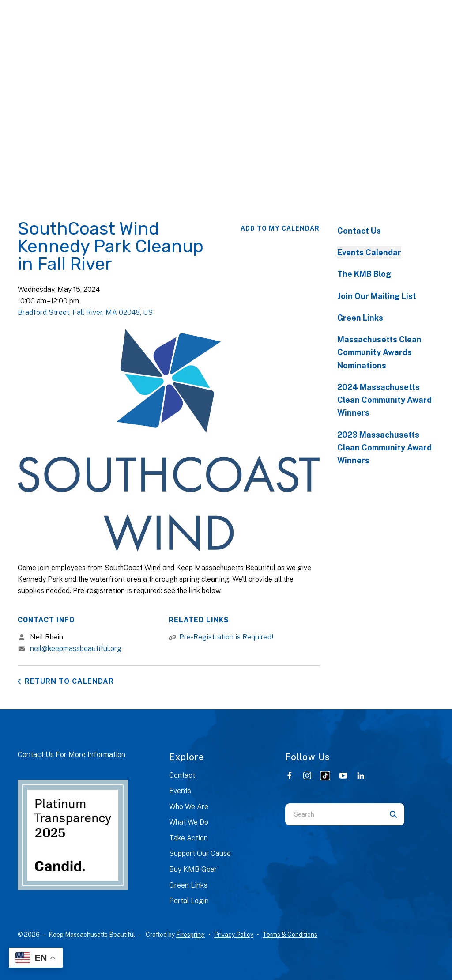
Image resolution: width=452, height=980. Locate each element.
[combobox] (334, 814)
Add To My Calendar (280, 228)
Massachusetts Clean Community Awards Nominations (379, 352)
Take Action (188, 838)
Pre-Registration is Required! (226, 637)
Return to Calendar (69, 681)
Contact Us (359, 231)
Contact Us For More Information (72, 755)
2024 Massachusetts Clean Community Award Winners (384, 400)
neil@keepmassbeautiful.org (76, 649)
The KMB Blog (364, 274)
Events (180, 791)
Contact (182, 775)
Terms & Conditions (290, 935)
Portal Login (189, 901)
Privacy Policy (234, 935)
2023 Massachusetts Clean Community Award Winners (384, 448)
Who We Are (189, 807)
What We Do (189, 822)
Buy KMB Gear (193, 869)
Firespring (190, 935)
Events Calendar (369, 252)
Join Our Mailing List (377, 296)
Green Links (360, 318)
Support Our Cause (200, 853)
